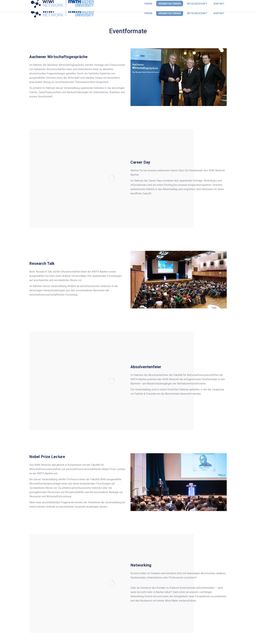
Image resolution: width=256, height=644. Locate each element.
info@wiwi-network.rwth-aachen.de (50, 3)
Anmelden (197, 3)
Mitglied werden (218, 3)
